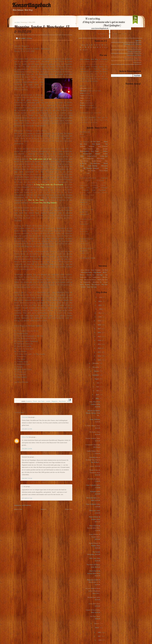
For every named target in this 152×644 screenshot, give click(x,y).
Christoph (25, 417)
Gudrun (82, 95)
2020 (100, 317)
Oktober (97, 371)
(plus (98, 149)
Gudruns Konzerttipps (134, 51)
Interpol (98, 154)
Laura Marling (92, 166)
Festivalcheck (137, 62)
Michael (82, 105)
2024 (100, 301)
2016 (99, 332)
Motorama (104, 166)
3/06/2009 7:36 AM (27, 478)
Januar (97, 627)
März (98, 398)
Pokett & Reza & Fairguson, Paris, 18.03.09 (95, 472)
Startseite (43, 509)
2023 (100, 305)
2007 (99, 636)
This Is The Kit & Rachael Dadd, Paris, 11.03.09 (94, 528)
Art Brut (105, 270)
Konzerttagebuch (31, 5)
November (96, 367)
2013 (99, 344)
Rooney (87, 284)
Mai (98, 391)
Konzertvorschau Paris (134, 48)
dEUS (105, 272)
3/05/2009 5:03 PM (27, 429)
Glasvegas (100, 275)
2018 (99, 325)
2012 (99, 348)
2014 (99, 340)
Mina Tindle (95, 151)
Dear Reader (96, 144)
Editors (105, 151)
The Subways (96, 284)
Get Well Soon (95, 141)
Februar (97, 623)
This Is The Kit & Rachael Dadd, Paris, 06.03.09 (94, 573)
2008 (99, 632)
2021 (100, 313)
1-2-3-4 (93, 258)
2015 (99, 336)
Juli (98, 383)
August (97, 379)
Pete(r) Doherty (88, 149)
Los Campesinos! (88, 158)
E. (23, 486)
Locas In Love (92, 156)
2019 (99, 321)
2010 (99, 356)
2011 (99, 352)
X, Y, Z (85, 50)
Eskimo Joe (90, 275)
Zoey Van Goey (92, 287)
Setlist (69, 401)
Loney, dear (104, 156)
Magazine (55, 401)
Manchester (63, 401)
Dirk (81, 108)
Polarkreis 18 (97, 282)
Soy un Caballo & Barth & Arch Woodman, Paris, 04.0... (93, 591)
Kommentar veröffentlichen (23, 505)
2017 (99, 329)
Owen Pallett (103, 171)
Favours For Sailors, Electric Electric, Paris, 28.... (93, 413)
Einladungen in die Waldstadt (132, 44)
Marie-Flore (101, 158)
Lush (88, 173)
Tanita (82, 98)
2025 (101, 297)
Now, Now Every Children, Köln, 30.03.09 (95, 404)
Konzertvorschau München (133, 59)
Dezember (96, 363)
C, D (91, 45)
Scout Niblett (84, 161)
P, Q (94, 47)
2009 (99, 360)
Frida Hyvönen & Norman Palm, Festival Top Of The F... (93, 460)
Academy (29, 401)
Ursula (82, 103)
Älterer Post (69, 509)
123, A (83, 45)
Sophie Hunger (97, 161)
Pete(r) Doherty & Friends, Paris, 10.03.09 (94, 537)
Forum (35, 401)
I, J (105, 45)
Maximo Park (87, 154)
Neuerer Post (18, 509)
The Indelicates (95, 163)
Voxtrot (83, 287)
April (98, 395)
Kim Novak (92, 171)
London (48, 401)
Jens (81, 100)
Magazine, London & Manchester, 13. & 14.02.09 (94, 582)
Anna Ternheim (103, 146)
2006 (100, 640)
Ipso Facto (41, 401)
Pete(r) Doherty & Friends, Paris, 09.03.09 (94, 519)
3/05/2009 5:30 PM (27, 449)
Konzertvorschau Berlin (134, 55)
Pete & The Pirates (90, 280)
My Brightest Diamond (91, 168)
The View (105, 284)
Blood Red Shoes (86, 272)
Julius (82, 93)
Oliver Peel (26, 437)
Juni (98, 387)
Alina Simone (85, 270)
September (96, 375)
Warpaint (92, 146)
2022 (101, 309)
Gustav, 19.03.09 (95, 466)
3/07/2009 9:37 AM (27, 498)
